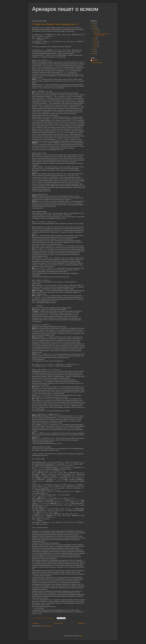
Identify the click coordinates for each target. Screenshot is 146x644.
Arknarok (95, 60)
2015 (94, 28)
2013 (94, 51)
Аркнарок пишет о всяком (65, 9)
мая (95, 40)
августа (96, 32)
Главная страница (58, 623)
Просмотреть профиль (97, 63)
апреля (96, 42)
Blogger (80, 636)
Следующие (36, 623)
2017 (94, 23)
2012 (94, 54)
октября (96, 30)
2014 (94, 49)
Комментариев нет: (50, 618)
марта (95, 44)
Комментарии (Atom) (46, 626)
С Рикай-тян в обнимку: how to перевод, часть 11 (55, 24)
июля (95, 38)
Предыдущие (81, 623)
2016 (94, 26)
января (96, 46)
